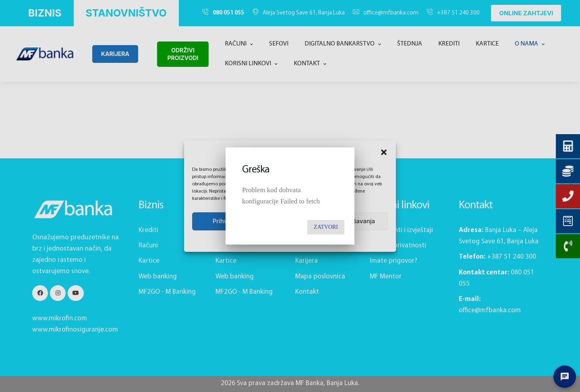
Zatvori (326, 227)
